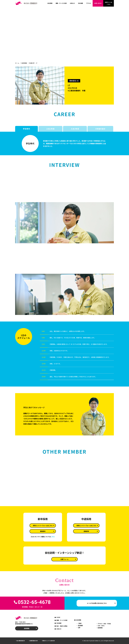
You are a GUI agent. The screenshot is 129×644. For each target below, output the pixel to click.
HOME (58, 617)
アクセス (89, 3)
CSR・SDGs (101, 626)
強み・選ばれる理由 (62, 626)
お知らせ (72, 3)
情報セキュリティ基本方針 (49, 641)
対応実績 (81, 3)
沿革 (79, 628)
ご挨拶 (80, 623)
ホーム (17, 63)
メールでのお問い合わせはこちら (97, 603)
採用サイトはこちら (109, 3)
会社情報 (50, 3)
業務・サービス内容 (61, 3)
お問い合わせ (98, 3)
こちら (53, 537)
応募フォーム (64, 559)
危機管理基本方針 (34, 641)
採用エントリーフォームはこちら (43, 525)
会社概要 (80, 625)
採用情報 (24, 63)
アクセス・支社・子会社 (104, 624)
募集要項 (43, 531)
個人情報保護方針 (21, 641)
